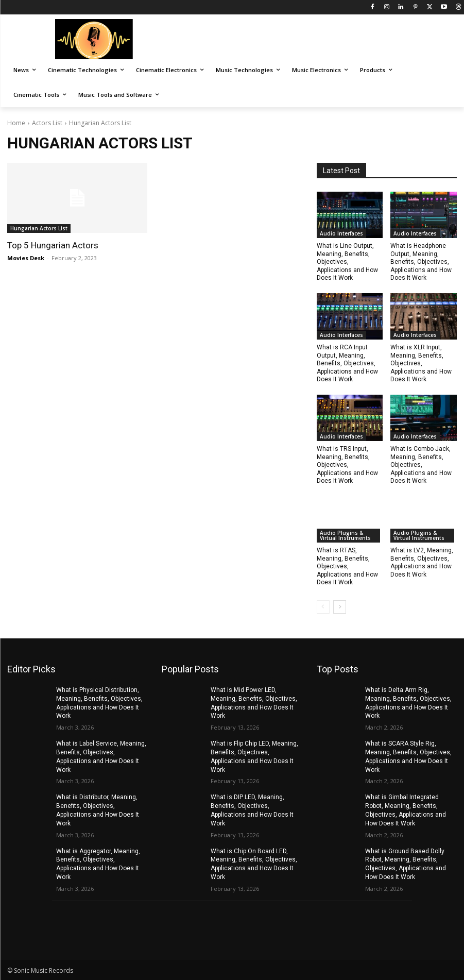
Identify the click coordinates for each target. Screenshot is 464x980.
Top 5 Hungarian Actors (53, 245)
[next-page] (340, 607)
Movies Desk (26, 258)
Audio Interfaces (341, 233)
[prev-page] (323, 607)
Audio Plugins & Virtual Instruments (345, 535)
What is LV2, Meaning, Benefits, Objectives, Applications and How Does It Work (422, 562)
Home (16, 123)
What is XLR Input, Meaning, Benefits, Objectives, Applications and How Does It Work (421, 363)
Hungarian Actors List (39, 228)
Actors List (47, 123)
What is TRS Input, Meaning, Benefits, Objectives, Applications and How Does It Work (347, 465)
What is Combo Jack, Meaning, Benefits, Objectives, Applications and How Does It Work (421, 465)
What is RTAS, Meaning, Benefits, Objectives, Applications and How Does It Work (347, 566)
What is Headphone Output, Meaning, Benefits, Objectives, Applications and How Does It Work (421, 262)
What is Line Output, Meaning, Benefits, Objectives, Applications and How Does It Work (347, 262)
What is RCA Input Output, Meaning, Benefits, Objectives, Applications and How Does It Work (347, 363)
